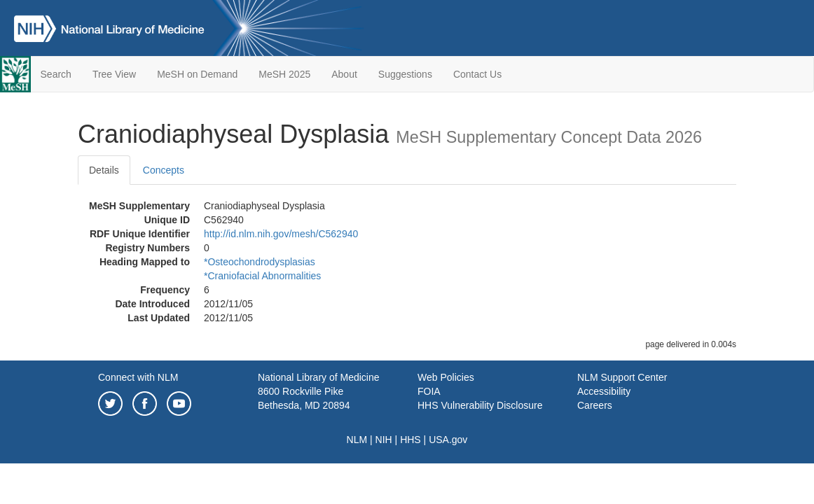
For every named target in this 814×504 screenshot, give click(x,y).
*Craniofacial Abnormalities (262, 276)
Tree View (114, 74)
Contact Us (477, 74)
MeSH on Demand (197, 74)
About (344, 74)
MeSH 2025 (284, 74)
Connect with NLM (138, 377)
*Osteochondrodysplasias (260, 262)
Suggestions (405, 74)
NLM (357, 440)
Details (104, 170)
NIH (384, 440)
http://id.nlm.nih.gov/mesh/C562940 (281, 234)
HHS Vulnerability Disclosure (480, 405)
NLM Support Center (622, 377)
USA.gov (448, 440)
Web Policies (446, 377)
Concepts (164, 170)
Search (56, 74)
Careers (595, 405)
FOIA (429, 391)
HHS (411, 440)
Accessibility (604, 391)
